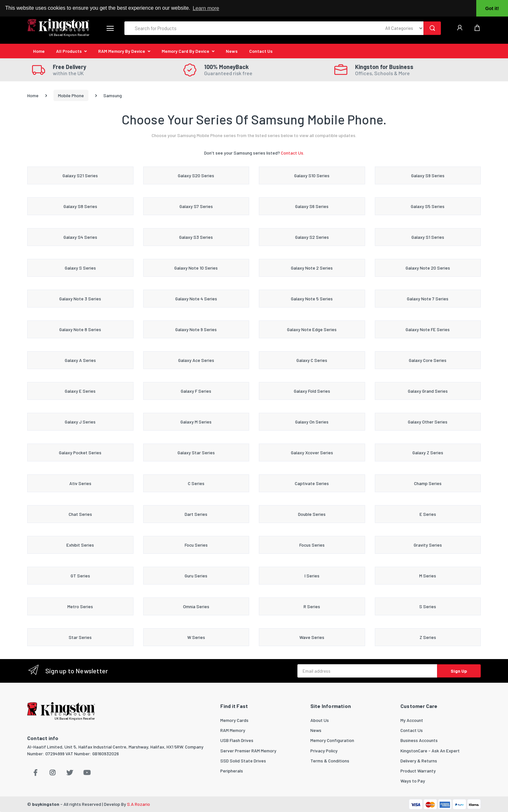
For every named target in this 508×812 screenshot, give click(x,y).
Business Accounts (419, 740)
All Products (69, 51)
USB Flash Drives (237, 740)
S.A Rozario (139, 804)
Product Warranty (418, 771)
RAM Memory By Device (122, 51)
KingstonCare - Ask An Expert (430, 751)
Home (39, 51)
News (232, 51)
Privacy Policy (324, 751)
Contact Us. (293, 153)
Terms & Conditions (330, 761)
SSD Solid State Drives (243, 761)
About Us (320, 720)
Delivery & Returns (419, 761)
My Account (412, 720)
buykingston (46, 804)
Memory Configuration (332, 740)
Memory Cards (234, 720)
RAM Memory (233, 730)
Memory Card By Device (185, 51)
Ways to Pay (413, 781)
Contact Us (261, 51)
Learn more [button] (206, 8)
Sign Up (459, 671)
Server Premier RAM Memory (248, 751)
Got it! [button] (492, 8)
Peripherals (232, 771)
